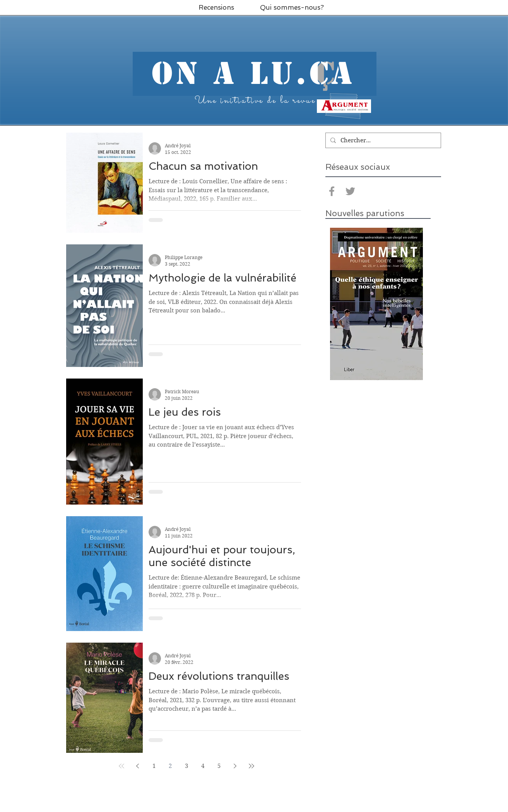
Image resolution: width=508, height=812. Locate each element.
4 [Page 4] (203, 766)
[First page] (121, 766)
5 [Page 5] (219, 766)
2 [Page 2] (170, 766)
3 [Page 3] (186, 766)
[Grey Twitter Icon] (350, 191)
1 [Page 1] (154, 766)
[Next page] (235, 766)
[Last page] (251, 766)
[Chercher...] (382, 140)
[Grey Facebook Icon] (332, 191)
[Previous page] (138, 766)
